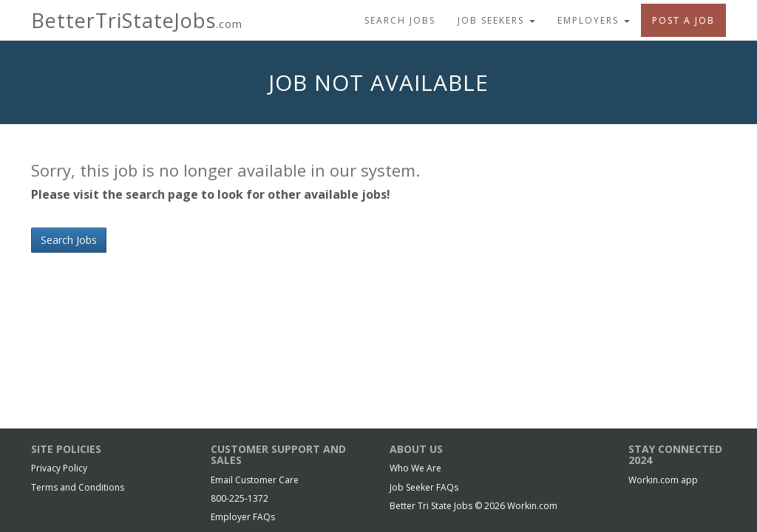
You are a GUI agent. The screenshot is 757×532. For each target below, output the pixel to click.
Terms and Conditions (78, 487)
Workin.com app (663, 480)
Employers (594, 20)
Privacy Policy (59, 468)
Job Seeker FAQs (424, 487)
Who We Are (415, 468)
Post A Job (683, 20)
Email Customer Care (255, 480)
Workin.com (532, 506)
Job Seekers (496, 20)
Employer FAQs (243, 517)
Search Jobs (400, 20)
